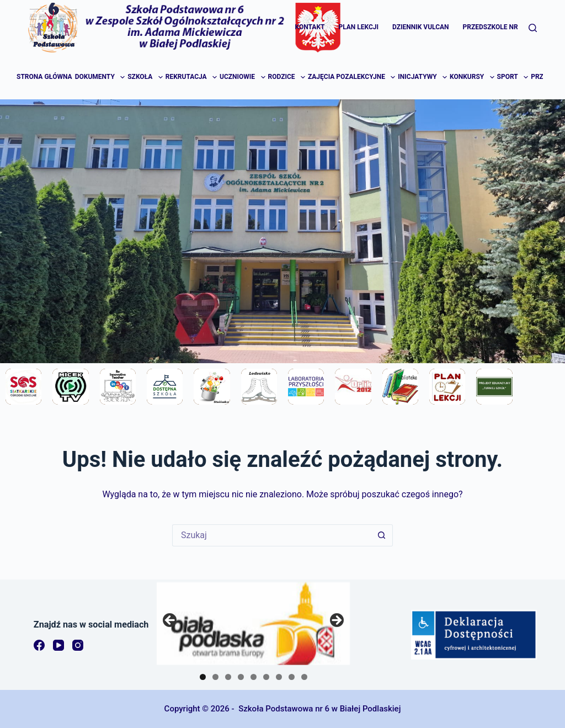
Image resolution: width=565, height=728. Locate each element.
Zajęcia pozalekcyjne (352, 77)
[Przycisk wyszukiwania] (382, 535)
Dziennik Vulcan (421, 27)
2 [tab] (215, 677)
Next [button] (336, 621)
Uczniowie (243, 77)
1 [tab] (203, 677)
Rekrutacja (192, 77)
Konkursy (473, 77)
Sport (513, 77)
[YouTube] (58, 645)
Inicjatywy (423, 77)
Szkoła (146, 77)
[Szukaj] (533, 28)
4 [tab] (241, 677)
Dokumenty (101, 77)
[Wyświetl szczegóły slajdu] (253, 624)
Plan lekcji (358, 27)
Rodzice (287, 77)
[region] (253, 624)
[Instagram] (78, 645)
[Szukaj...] (271, 535)
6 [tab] (266, 677)
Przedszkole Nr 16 (495, 27)
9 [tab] (304, 677)
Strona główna (44, 77)
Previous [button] (170, 621)
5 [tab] (254, 677)
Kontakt (310, 27)
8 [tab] (292, 677)
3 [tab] (228, 677)
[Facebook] (39, 645)
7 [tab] (279, 677)
